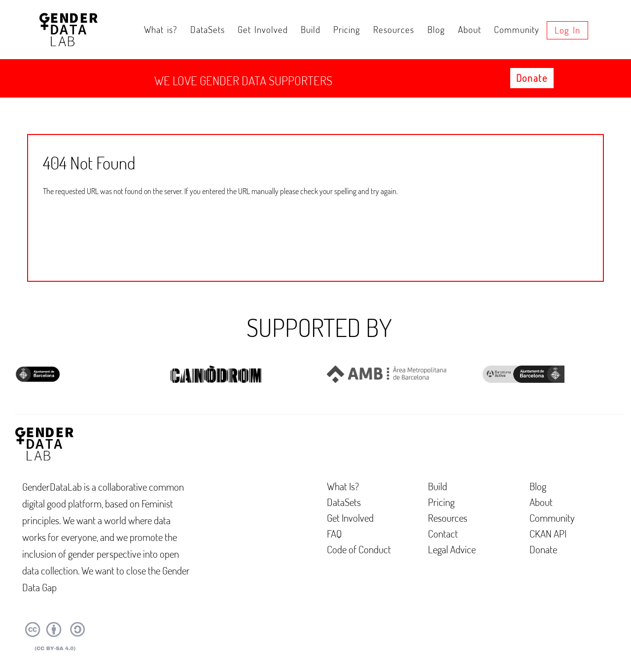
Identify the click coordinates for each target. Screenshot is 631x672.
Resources (394, 29)
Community (517, 29)
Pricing (347, 29)
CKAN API (548, 533)
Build (311, 29)
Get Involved (263, 29)
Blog (436, 29)
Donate (532, 78)
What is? (160, 29)
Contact (443, 533)
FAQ (334, 533)
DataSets (208, 29)
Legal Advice (452, 549)
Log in (567, 30)
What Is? (343, 486)
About (470, 29)
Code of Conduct (359, 549)
